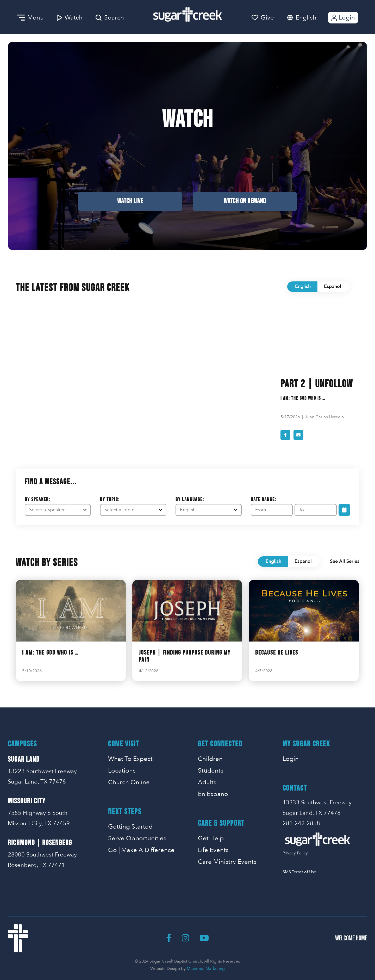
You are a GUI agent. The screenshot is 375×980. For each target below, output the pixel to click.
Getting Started (130, 827)
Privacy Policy (295, 853)
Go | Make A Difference (141, 850)
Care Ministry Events (227, 862)
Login (343, 18)
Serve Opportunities (137, 838)
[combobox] (311, 18)
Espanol (333, 286)
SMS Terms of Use (299, 872)
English (306, 18)
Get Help (211, 838)
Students (211, 771)
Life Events (213, 850)
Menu (30, 18)
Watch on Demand (245, 201)
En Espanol (214, 794)
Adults (207, 782)
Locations (122, 771)
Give (263, 18)
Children (210, 759)
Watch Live (130, 201)
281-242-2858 (301, 823)
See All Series (345, 561)
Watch (70, 18)
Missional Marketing (206, 969)
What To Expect (130, 759)
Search (110, 18)
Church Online (129, 782)
